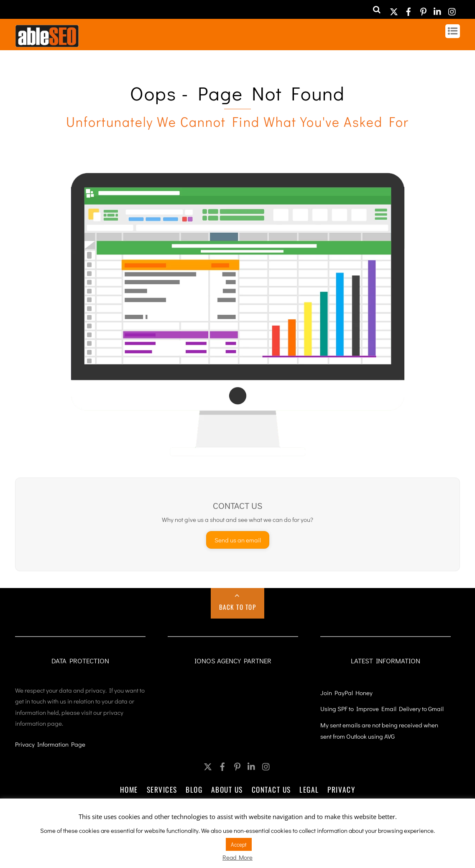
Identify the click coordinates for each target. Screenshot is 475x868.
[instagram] (452, 9)
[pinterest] (423, 9)
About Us (227, 789)
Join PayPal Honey (346, 693)
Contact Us (271, 789)
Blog (194, 789)
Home (129, 789)
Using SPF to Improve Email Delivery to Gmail (382, 709)
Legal (309, 789)
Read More (238, 857)
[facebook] (409, 9)
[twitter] (394, 9)
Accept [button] (239, 844)
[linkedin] (438, 9)
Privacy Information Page (50, 744)
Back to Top (238, 607)
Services (162, 789)
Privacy (341, 789)
